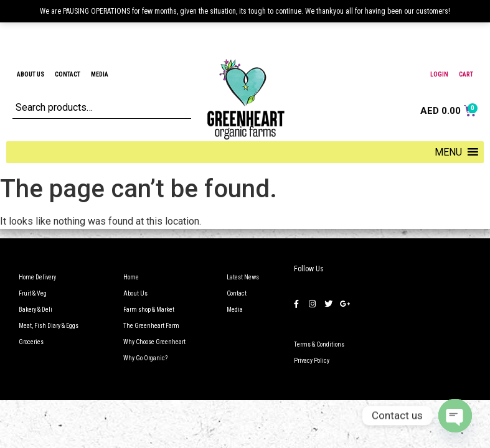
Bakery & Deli (35, 310)
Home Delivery (37, 277)
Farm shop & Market (149, 310)
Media (100, 74)
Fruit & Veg (33, 293)
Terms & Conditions (319, 344)
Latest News (243, 277)
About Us (31, 74)
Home (131, 277)
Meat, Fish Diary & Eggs (49, 326)
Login (439, 74)
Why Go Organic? (145, 358)
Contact (68, 74)
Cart (466, 74)
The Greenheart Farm (151, 326)
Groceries (31, 342)
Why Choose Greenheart (154, 342)
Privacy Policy (312, 361)
